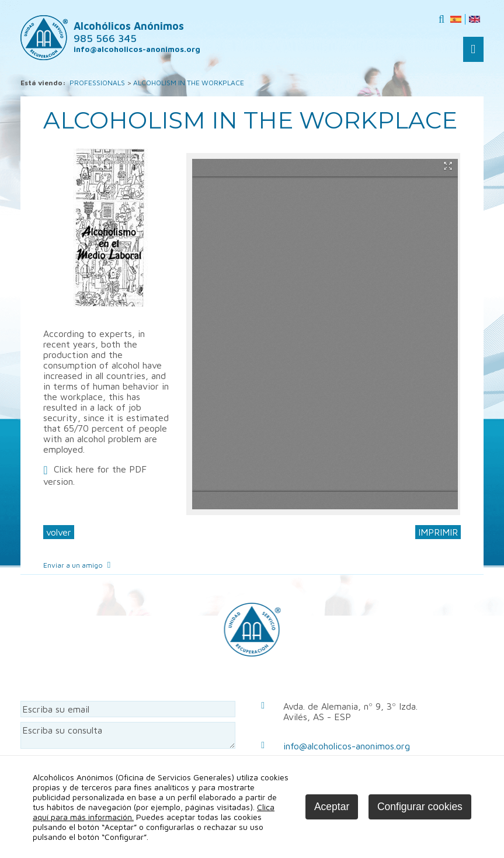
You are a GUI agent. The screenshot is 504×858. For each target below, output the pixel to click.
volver (59, 532)
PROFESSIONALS (97, 83)
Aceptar (332, 807)
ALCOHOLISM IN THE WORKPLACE (189, 83)
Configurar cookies (420, 807)
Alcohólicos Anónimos (129, 32)
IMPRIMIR (438, 532)
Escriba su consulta (128, 735)
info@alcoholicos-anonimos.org (347, 746)
